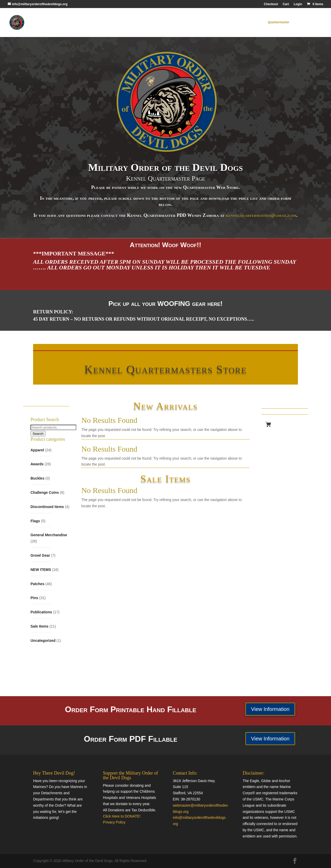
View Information (270, 709)
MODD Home (252, 23)
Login (298, 4)
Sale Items (39, 626)
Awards (37, 464)
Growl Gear (40, 555)
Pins (34, 598)
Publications (41, 612)
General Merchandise (49, 535)
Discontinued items (47, 507)
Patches (37, 584)
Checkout (271, 4)
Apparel (37, 450)
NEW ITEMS (41, 570)
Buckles (37, 478)
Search (38, 434)
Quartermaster (279, 23)
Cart (286, 4)
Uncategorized (43, 641)
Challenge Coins (45, 492)
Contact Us (304, 23)
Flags (35, 521)
